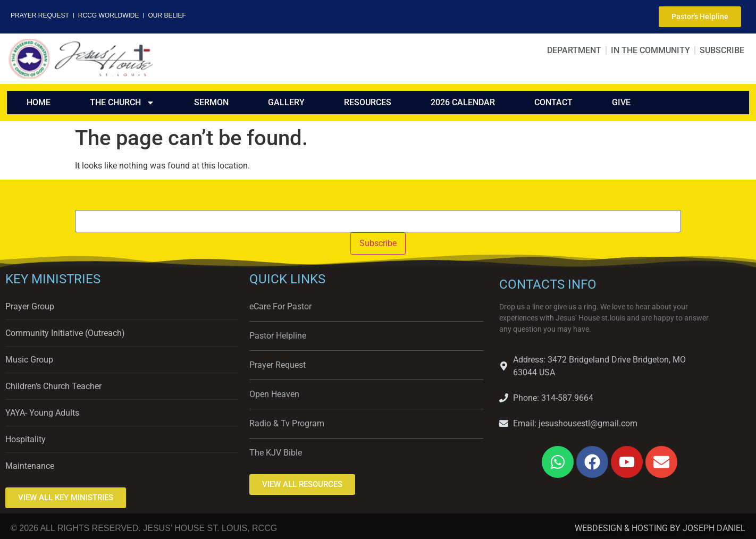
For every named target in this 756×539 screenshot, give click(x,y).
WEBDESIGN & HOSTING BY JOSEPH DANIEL (660, 528)
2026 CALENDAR (463, 102)
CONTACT (553, 102)
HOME (39, 102)
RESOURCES (368, 102)
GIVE (621, 102)
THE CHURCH (122, 103)
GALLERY (286, 102)
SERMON (211, 102)
